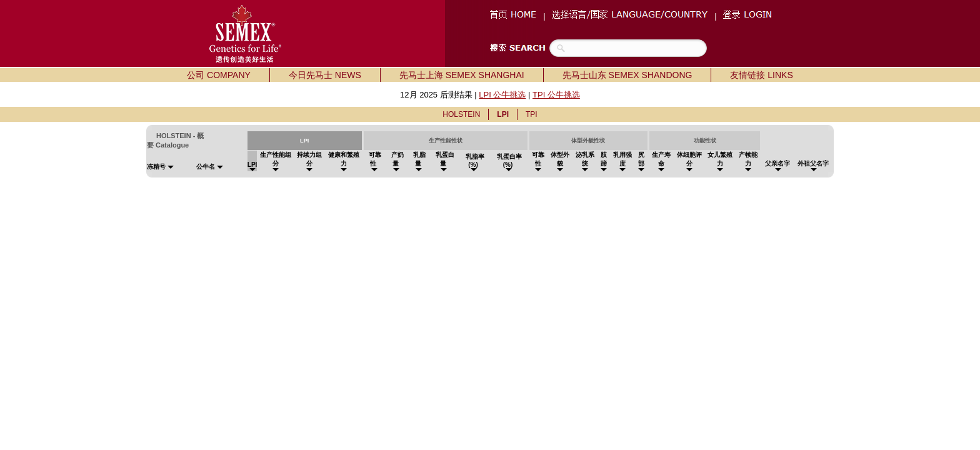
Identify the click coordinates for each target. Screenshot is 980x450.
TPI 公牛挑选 (556, 95)
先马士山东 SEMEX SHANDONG (627, 75)
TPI (532, 114)
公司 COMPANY (219, 75)
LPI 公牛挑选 (502, 95)
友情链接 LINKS (761, 75)
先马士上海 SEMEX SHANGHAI (462, 75)
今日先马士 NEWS (325, 75)
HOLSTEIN (461, 114)
